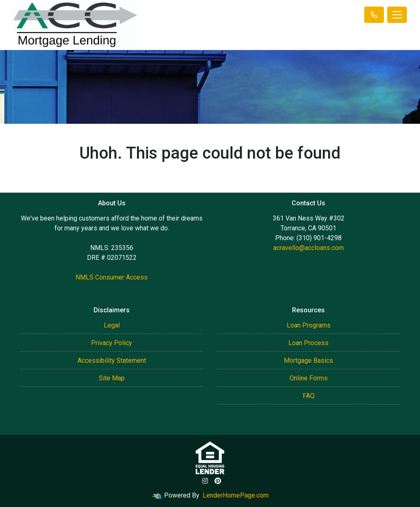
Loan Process (308, 343)
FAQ (309, 396)
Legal (112, 325)
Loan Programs (309, 325)
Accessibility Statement (112, 360)
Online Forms (309, 378)
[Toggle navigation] (397, 15)
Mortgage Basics (308, 360)
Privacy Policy (112, 343)
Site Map (112, 378)
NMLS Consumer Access (112, 277)
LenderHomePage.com (236, 495)
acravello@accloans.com (308, 248)
